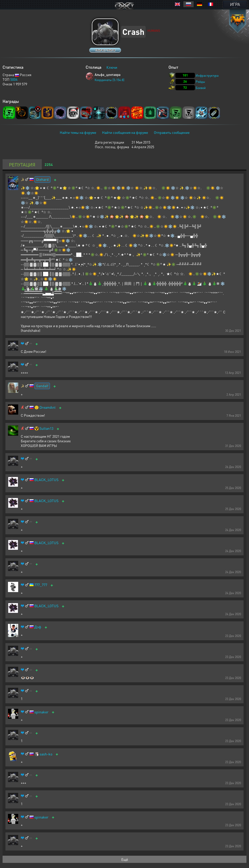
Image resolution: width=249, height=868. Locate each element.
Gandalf (42, 386)
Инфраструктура (207, 76)
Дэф (38, 627)
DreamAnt (48, 407)
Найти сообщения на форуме (125, 132)
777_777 (41, 585)
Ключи (112, 67)
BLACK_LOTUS (46, 480)
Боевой (201, 88)
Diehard (42, 179)
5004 (14, 79)
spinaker (41, 712)
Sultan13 (46, 428)
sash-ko (46, 754)
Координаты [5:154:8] (109, 80)
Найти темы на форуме (78, 132)
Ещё (125, 859)
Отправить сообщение (172, 132)
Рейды (200, 82)
